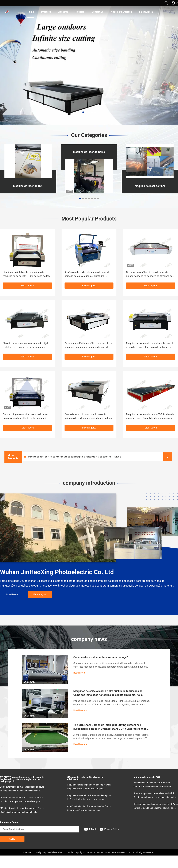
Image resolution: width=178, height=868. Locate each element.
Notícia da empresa (121, 12)
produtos (46, 12)
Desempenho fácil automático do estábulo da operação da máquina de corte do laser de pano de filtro (88, 345)
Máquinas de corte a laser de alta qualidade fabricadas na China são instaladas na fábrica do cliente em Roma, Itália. (108, 693)
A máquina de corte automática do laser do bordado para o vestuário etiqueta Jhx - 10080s (87, 274)
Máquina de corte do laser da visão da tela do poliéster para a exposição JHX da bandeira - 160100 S (75, 457)
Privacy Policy (110, 829)
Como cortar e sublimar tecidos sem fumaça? (101, 657)
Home (31, 12)
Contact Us (98, 12)
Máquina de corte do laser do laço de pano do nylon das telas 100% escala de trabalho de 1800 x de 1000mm (150, 345)
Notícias (80, 12)
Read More (12, 595)
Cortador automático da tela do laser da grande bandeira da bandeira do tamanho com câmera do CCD (150, 274)
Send (12, 839)
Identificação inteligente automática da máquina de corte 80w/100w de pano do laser (27, 274)
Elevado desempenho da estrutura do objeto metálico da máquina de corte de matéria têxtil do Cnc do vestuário (26, 345)
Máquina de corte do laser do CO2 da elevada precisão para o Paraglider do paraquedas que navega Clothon (150, 417)
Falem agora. (146, 12)
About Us (63, 12)
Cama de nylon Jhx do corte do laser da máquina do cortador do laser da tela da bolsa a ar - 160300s (89, 417)
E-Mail (90, 829)
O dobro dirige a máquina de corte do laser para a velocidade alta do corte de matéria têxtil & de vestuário (25, 417)
